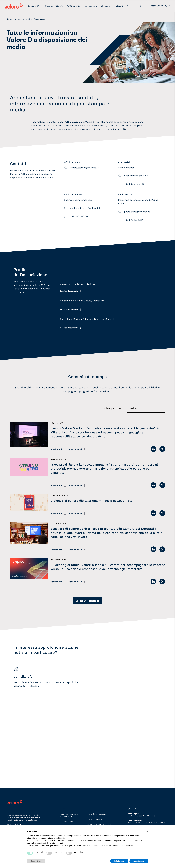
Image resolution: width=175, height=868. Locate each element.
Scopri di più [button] (36, 861)
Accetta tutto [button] (139, 861)
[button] (147, 831)
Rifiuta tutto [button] (119, 861)
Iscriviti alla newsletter (97, 814)
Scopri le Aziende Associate (99, 824)
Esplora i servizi (67, 821)
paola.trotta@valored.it (137, 212)
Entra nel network (95, 819)
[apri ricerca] (127, 6)
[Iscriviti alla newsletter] (123, 709)
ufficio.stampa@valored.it (84, 168)
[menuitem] (137, 6)
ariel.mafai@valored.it (136, 176)
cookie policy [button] (61, 838)
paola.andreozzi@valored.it (85, 208)
